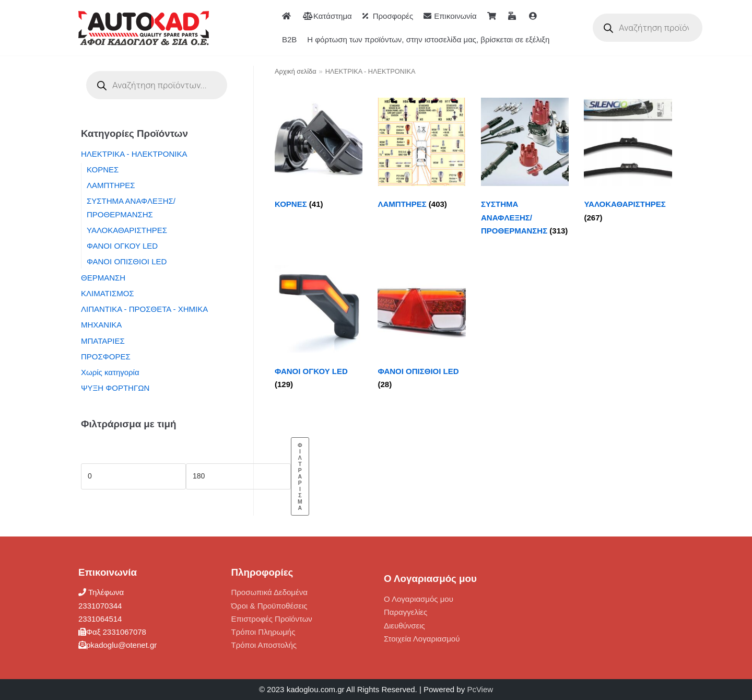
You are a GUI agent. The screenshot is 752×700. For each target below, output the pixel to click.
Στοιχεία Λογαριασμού (422, 639)
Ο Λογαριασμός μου (419, 599)
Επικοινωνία (450, 16)
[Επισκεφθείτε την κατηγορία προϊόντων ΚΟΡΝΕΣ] (319, 156)
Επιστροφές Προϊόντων (272, 619)
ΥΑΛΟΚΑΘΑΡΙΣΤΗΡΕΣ (127, 230)
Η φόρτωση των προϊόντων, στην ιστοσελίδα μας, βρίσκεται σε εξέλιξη (428, 39)
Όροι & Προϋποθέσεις (269, 606)
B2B (289, 39)
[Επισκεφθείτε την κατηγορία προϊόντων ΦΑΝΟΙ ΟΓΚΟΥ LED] (319, 330)
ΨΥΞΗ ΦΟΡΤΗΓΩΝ (115, 388)
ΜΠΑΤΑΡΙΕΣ (103, 341)
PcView (480, 689)
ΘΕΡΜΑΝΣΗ (103, 278)
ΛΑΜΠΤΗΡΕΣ (111, 185)
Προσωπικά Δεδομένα (269, 592)
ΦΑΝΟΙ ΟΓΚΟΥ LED (122, 246)
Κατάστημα (327, 16)
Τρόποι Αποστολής (264, 645)
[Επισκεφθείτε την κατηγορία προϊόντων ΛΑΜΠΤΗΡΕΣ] (421, 156)
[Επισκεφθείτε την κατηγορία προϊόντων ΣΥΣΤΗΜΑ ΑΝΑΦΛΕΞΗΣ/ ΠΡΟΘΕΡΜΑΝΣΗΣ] (525, 169)
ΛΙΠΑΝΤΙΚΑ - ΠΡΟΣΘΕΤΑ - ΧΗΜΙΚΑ (144, 309)
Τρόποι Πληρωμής (263, 632)
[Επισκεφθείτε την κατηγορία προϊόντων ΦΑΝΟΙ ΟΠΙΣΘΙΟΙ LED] (421, 330)
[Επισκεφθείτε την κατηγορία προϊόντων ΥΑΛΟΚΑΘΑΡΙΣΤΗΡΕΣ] (628, 163)
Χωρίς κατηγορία (110, 372)
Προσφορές (388, 16)
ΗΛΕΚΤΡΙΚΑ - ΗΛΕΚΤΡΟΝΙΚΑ (134, 154)
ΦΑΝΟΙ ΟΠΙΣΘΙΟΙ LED (127, 261)
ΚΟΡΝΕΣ (103, 170)
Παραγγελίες (406, 612)
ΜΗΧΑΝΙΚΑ (101, 325)
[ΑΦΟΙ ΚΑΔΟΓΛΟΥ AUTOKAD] (144, 28)
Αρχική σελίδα (296, 71)
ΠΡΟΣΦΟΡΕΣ (106, 357)
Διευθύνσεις (404, 626)
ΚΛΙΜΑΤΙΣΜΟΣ (108, 293)
